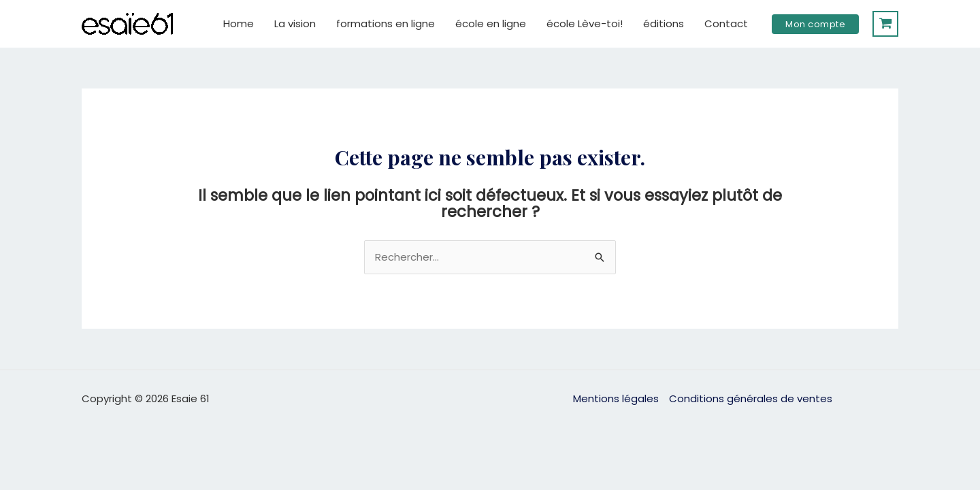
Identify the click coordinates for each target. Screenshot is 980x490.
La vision (295, 23)
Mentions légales (616, 398)
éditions (664, 23)
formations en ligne (386, 23)
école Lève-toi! (585, 23)
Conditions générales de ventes (751, 398)
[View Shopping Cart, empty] (885, 24)
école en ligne (491, 23)
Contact (726, 23)
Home (239, 23)
